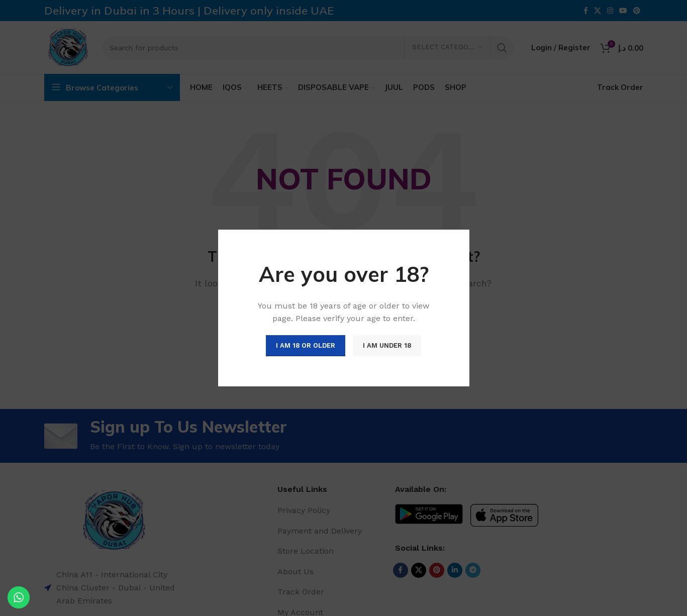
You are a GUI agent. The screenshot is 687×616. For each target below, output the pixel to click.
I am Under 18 (387, 345)
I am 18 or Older (306, 345)
